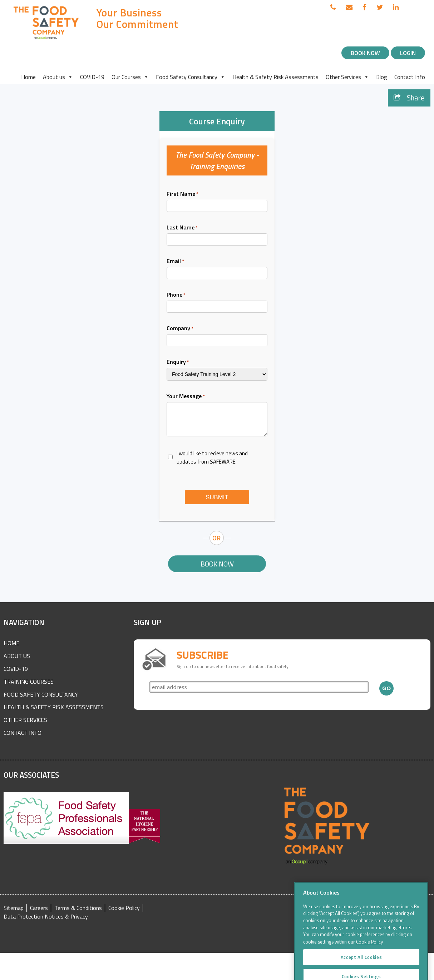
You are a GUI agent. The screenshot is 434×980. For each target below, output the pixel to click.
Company (180, 328)
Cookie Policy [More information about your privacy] (369, 962)
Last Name (182, 227)
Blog (382, 77)
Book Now (365, 53)
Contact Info (410, 77)
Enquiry (178, 362)
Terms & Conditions (78, 908)
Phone (176, 295)
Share (409, 98)
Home (28, 77)
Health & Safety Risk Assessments (275, 77)
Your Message (186, 396)
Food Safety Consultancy (191, 77)
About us (58, 77)
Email (175, 261)
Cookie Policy (124, 908)
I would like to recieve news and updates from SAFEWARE (212, 457)
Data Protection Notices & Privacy (46, 917)
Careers (39, 908)
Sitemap (14, 908)
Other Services (347, 77)
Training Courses (29, 682)
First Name (183, 194)
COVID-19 (92, 77)
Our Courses (130, 77)
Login (408, 53)
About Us (17, 656)
